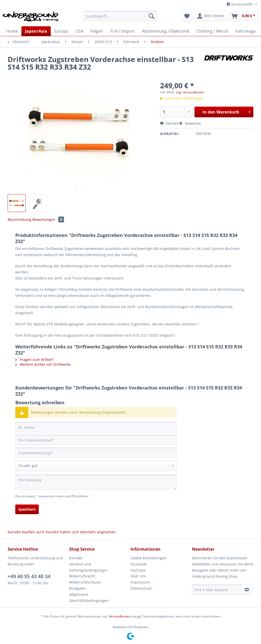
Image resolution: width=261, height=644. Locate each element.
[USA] (79, 31)
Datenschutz (141, 588)
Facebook (138, 564)
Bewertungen (48, 219)
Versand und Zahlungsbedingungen (88, 567)
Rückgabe (77, 588)
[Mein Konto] (211, 16)
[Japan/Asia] (36, 31)
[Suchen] (151, 16)
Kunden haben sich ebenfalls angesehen (81, 532)
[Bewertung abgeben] (96, 466)
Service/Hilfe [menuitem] (240, 4)
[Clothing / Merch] (212, 31)
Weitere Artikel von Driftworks (43, 364)
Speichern (27, 509)
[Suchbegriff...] (120, 16)
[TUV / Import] (122, 31)
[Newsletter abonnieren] (247, 590)
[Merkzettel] (187, 16)
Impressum (140, 582)
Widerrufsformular (85, 582)
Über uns (138, 576)
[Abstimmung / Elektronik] (166, 31)
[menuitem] (120, 18)
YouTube (138, 570)
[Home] (12, 31)
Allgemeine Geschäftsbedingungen (89, 597)
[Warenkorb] (243, 16)
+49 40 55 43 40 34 (29, 576)
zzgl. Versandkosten (190, 92)
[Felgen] (97, 31)
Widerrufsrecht (82, 576)
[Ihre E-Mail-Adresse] (96, 440)
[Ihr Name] (96, 427)
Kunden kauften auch (26, 532)
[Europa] (61, 31)
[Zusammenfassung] (96, 453)
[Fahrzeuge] (246, 31)
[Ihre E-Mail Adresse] (217, 590)
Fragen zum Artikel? (34, 359)
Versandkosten (119, 616)
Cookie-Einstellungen (148, 558)
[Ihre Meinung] (96, 482)
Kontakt (76, 558)
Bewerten (190, 123)
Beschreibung (19, 219)
